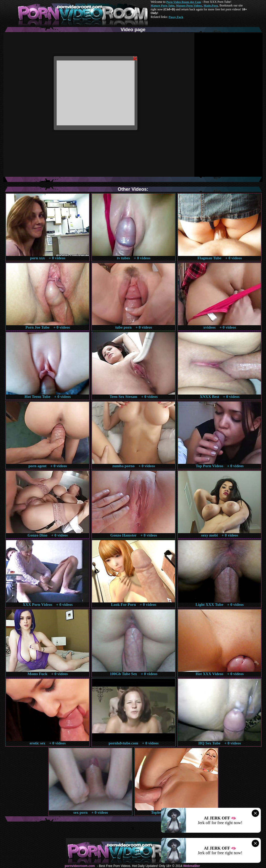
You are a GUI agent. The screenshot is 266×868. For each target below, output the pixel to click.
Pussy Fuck (176, 17)
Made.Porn (211, 5)
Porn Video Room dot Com (184, 2)
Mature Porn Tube (163, 5)
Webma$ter (191, 866)
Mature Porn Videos (189, 5)
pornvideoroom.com (80, 866)
